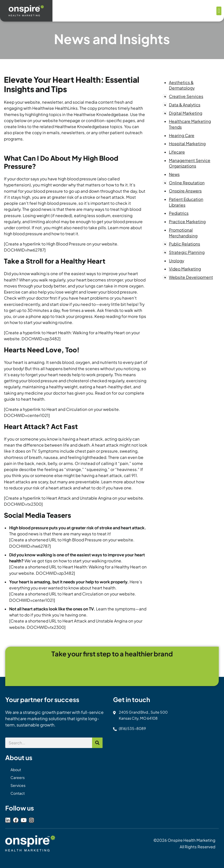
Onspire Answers (185, 191)
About (16, 770)
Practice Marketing (187, 221)
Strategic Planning (187, 252)
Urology (177, 261)
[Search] (97, 743)
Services (18, 785)
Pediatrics (179, 213)
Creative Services (186, 96)
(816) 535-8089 (132, 728)
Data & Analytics (185, 105)
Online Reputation (187, 183)
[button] (219, 11)
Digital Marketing (186, 113)
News (174, 174)
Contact (18, 793)
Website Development (191, 277)
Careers (18, 777)
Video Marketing (185, 269)
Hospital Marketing (187, 143)
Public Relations (185, 244)
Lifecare (177, 152)
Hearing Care (182, 135)
